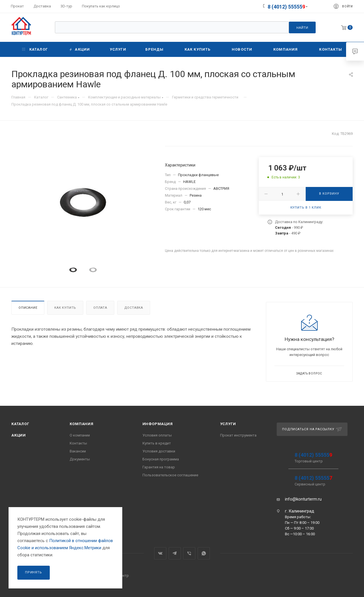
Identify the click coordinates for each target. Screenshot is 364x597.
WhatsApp (204, 553)
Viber (189, 553)
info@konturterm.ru (303, 499)
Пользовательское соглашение (170, 475)
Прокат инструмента (238, 435)
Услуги (228, 424)
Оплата (100, 308)
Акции (19, 435)
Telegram (175, 553)
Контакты (78, 443)
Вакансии (78, 451)
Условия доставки (159, 451)
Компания (81, 424)
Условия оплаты (157, 435)
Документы (80, 459)
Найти (302, 28)
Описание (28, 308)
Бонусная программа (161, 459)
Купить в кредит (157, 443)
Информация (158, 424)
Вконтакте (160, 553)
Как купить (65, 308)
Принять (34, 572)
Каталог (20, 424)
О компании (80, 435)
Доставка (134, 308)
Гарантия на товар (159, 467)
